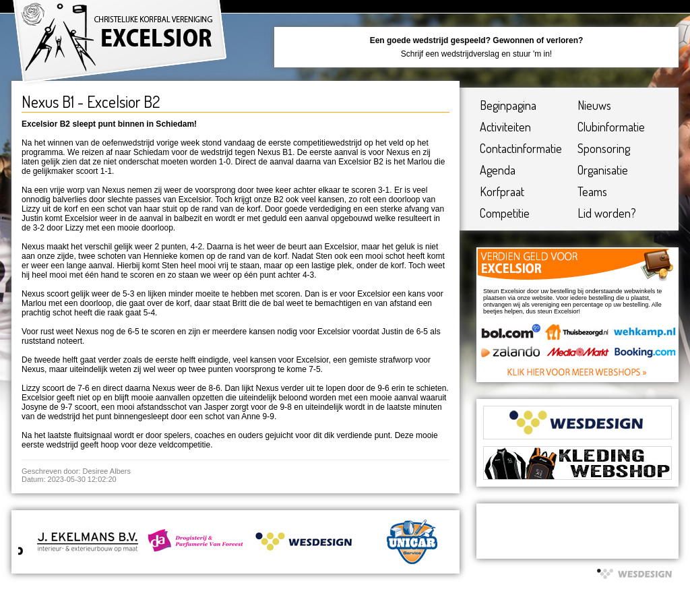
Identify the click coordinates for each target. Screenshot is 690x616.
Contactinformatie (521, 148)
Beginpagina (508, 105)
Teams (592, 191)
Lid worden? (607, 213)
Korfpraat (502, 191)
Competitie (505, 213)
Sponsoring (604, 148)
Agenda (498, 170)
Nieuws (594, 105)
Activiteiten (505, 127)
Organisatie (603, 170)
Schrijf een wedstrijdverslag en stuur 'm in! (476, 54)
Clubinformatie (611, 127)
